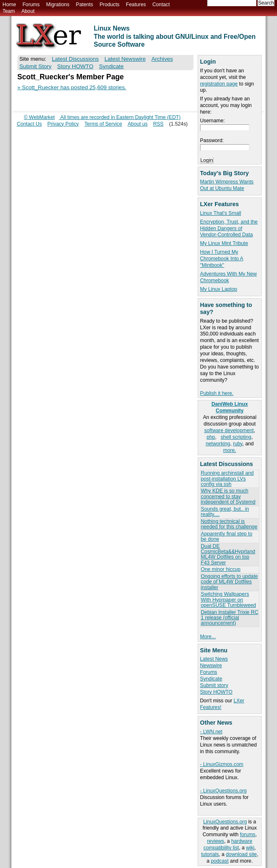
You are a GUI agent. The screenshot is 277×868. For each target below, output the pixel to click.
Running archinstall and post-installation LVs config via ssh (227, 479)
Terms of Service (103, 124)
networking (218, 444)
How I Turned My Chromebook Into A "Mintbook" (222, 259)
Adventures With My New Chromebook (228, 277)
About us (138, 124)
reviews (216, 841)
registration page (219, 84)
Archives (162, 59)
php (211, 437)
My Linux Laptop (219, 289)
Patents (85, 5)
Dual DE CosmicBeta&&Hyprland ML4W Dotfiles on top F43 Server (228, 554)
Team (9, 11)
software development (229, 430)
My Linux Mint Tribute (224, 243)
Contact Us (30, 124)
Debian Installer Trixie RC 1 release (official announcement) (230, 618)
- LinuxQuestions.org (223, 791)
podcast (220, 861)
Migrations (57, 5)
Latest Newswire (125, 59)
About (28, 11)
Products (110, 5)
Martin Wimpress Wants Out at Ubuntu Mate (227, 185)
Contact (161, 5)
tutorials (210, 854)
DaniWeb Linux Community (229, 407)
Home (9, 5)
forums (247, 835)
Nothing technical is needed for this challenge (229, 524)
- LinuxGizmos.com (222, 764)
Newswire (211, 666)
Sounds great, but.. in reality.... (225, 512)
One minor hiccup (221, 569)
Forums (31, 5)
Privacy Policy (63, 124)
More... (208, 637)
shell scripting (236, 437)
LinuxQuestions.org (225, 822)
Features (136, 5)
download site (241, 854)
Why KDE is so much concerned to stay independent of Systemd (228, 496)
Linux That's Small (221, 213)
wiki (250, 848)
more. (230, 450)
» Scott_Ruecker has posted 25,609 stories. (72, 87)
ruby (238, 444)
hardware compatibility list (228, 844)
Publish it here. (217, 393)
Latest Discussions (75, 59)
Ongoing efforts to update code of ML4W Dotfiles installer (229, 582)
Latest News (214, 659)
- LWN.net (211, 732)
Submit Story (36, 66)
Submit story (214, 685)
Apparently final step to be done (227, 536)
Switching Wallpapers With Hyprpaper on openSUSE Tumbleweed (228, 600)
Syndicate (211, 679)
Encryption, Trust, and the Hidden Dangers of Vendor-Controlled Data (229, 228)
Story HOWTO (216, 692)
